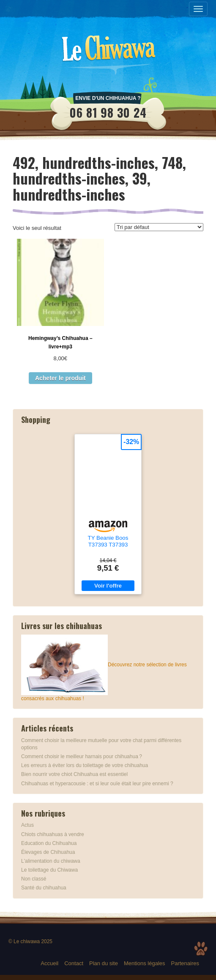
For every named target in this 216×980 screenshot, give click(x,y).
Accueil (49, 963)
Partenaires (185, 963)
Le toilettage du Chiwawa (49, 870)
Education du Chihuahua (49, 843)
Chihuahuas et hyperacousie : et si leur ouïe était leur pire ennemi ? (97, 784)
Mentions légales (145, 963)
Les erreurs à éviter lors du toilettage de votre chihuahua (85, 765)
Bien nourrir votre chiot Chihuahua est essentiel (74, 774)
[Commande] (159, 227)
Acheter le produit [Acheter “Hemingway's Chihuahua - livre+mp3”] (60, 378)
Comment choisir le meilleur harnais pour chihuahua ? (82, 756)
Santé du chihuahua (44, 888)
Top (201, 949)
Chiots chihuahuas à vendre (53, 834)
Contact (74, 963)
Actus (27, 825)
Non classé (34, 879)
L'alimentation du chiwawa (51, 861)
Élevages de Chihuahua (48, 852)
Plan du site (104, 963)
